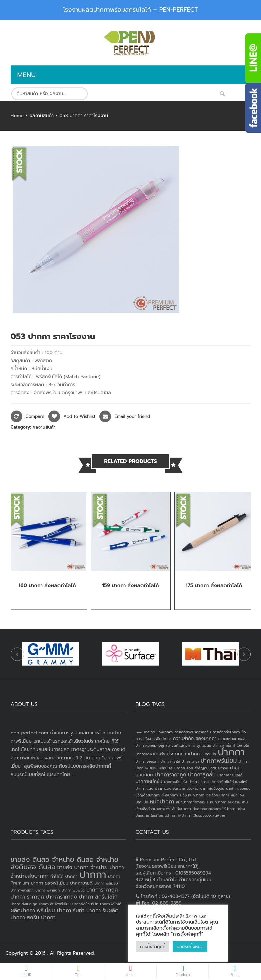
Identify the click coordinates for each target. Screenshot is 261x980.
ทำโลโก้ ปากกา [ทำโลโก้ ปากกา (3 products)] (64, 876)
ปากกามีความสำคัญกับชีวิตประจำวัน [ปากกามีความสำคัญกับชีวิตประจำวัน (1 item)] (201, 768)
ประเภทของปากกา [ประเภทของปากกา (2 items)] (184, 754)
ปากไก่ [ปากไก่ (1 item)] (231, 788)
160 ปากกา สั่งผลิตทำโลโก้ (47, 585)
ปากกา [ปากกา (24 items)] (231, 752)
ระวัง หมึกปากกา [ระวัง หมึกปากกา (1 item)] (192, 795)
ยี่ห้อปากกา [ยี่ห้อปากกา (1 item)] (169, 795)
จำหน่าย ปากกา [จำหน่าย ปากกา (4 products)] (107, 868)
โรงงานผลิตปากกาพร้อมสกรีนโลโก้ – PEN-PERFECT (130, 10)
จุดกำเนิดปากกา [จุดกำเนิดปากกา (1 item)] (183, 745)
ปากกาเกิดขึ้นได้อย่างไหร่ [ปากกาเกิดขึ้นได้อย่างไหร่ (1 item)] (229, 782)
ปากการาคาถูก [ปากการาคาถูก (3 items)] (170, 775)
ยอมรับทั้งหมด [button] (190, 946)
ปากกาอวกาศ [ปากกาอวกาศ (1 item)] (199, 782)
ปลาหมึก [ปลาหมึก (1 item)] (210, 754)
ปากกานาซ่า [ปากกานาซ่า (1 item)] (190, 761)
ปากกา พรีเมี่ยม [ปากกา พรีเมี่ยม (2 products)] (106, 883)
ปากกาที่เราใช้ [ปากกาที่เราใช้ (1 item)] (170, 761)
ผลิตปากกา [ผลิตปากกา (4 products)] (23, 911)
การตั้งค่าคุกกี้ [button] (153, 946)
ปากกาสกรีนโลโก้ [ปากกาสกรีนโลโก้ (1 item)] (230, 775)
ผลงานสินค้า (41, 116)
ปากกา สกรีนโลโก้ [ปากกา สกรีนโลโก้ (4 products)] (98, 897)
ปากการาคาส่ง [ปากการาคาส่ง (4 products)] (61, 897)
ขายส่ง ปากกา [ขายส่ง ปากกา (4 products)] (73, 868)
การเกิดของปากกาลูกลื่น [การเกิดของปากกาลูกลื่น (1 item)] (192, 732)
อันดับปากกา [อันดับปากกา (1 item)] (181, 809)
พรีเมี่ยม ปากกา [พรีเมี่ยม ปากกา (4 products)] (54, 911)
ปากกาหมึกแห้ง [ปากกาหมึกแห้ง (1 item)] (175, 782)
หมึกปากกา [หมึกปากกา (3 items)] (162, 802)
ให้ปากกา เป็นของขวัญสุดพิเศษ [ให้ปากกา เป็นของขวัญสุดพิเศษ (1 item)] (202, 815)
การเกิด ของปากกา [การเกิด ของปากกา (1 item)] (158, 732)
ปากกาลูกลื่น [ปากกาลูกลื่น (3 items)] (202, 775)
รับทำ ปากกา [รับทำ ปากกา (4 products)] (87, 911)
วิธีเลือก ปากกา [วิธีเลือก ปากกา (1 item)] (218, 795)
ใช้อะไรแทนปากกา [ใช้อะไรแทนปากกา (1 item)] (163, 815)
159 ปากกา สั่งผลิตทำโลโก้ (130, 585)
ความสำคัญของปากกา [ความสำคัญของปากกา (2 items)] (195, 739)
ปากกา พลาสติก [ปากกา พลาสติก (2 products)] (47, 890)
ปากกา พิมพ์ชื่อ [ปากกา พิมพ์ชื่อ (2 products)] (73, 890)
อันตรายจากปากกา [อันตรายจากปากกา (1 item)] (207, 809)
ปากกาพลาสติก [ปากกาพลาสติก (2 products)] (22, 890)
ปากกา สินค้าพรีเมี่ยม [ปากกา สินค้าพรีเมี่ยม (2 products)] (55, 904)
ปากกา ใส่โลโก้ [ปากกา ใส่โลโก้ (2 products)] (111, 904)
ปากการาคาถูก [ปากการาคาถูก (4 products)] (102, 890)
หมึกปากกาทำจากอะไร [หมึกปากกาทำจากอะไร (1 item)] (192, 802)
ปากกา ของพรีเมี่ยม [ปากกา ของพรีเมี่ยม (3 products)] (49, 883)
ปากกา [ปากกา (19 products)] (93, 875)
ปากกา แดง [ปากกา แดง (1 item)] (144, 788)
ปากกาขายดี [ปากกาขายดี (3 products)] (81, 883)
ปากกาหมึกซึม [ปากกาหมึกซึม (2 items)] (149, 782)
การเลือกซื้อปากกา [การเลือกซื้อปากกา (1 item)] (226, 732)
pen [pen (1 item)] (139, 732)
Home (17, 116)
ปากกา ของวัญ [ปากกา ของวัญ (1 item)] (147, 761)
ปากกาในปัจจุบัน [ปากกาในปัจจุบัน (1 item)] (212, 788)
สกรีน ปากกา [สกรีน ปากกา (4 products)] (41, 918)
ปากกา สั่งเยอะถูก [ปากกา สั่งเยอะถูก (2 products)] (24, 904)
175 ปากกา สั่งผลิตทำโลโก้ (214, 585)
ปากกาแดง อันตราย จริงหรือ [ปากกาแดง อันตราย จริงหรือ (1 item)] (177, 788)
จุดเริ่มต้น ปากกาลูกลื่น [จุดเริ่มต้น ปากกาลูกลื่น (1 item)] (214, 745)
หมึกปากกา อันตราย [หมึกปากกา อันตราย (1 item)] (225, 802)
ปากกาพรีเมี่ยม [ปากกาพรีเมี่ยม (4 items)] (219, 761)
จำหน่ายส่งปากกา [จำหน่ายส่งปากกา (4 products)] (30, 876)
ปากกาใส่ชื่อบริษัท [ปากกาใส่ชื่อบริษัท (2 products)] (85, 904)
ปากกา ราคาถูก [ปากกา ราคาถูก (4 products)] (27, 897)
